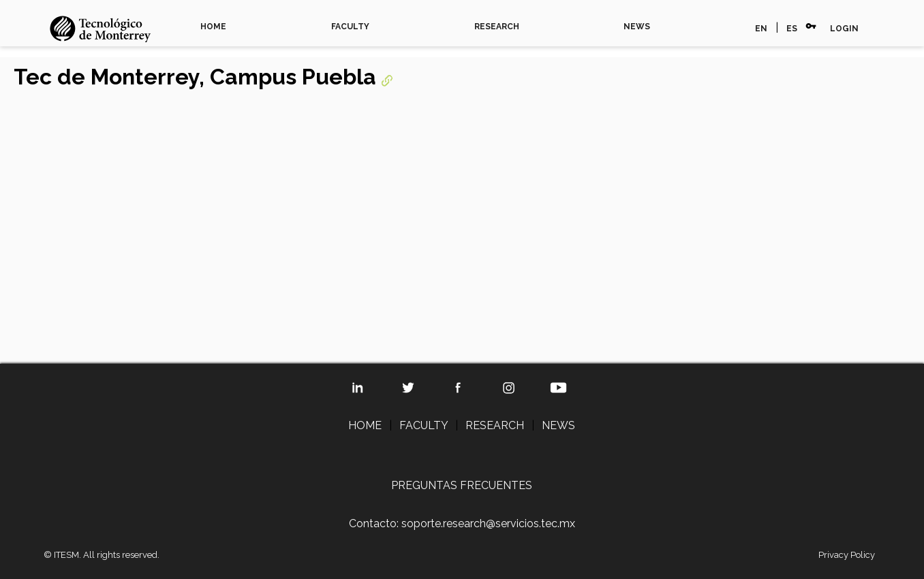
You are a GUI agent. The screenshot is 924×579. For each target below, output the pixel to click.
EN (761, 29)
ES (792, 29)
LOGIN (844, 29)
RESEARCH (497, 27)
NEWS (637, 27)
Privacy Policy (847, 555)
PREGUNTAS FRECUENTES (462, 485)
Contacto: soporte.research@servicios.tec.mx (462, 523)
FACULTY (350, 27)
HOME (213, 27)
